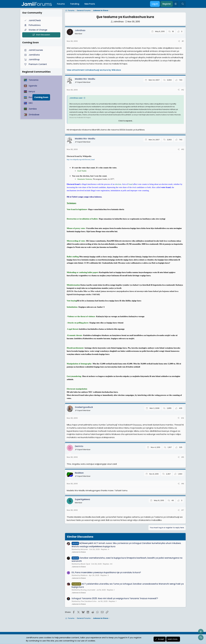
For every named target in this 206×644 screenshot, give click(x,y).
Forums (61, 4)
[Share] (179, 41)
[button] (176, 4)
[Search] (183, 4)
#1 (183, 41)
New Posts (90, 4)
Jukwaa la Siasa (79, 552)
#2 (183, 90)
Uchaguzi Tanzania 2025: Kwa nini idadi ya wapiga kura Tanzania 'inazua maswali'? (115, 598)
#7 (183, 510)
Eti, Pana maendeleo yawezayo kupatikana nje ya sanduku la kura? (106, 572)
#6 (183, 484)
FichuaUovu (32, 25)
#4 (183, 418)
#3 (183, 149)
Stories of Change (35, 30)
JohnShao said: (76, 98)
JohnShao (118, 22)
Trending (75, 4)
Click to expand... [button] (126, 121)
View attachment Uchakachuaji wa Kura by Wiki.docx (94, 70)
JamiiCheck (32, 20)
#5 (183, 457)
